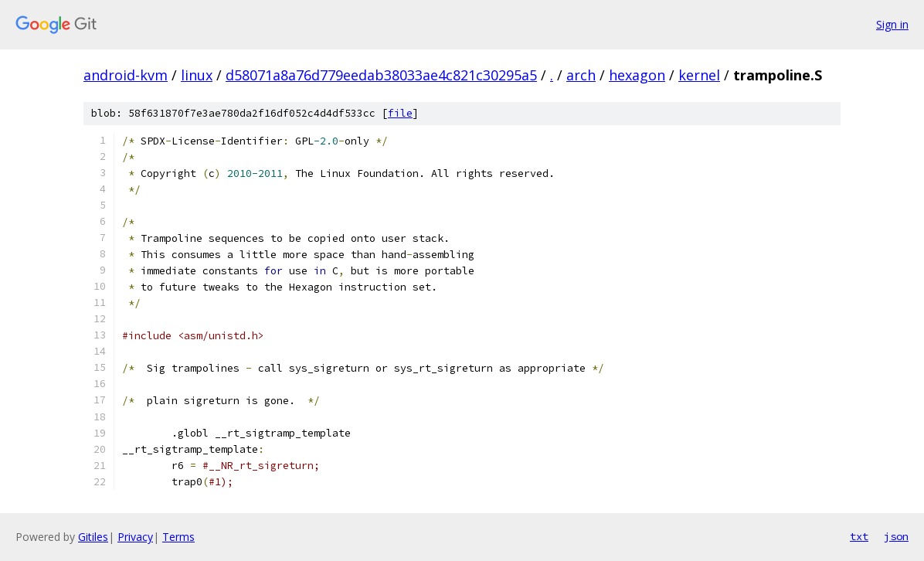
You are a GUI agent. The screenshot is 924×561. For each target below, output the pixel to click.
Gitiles (93, 537)
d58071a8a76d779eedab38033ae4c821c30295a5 (381, 75)
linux (197, 75)
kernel (699, 75)
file (400, 113)
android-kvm (126, 75)
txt (859, 536)
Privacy (135, 537)
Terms (178, 537)
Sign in (892, 24)
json (896, 536)
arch (581, 75)
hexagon (637, 75)
